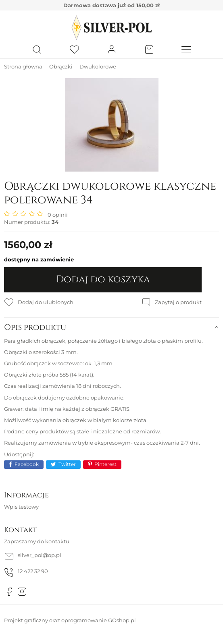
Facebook (27, 464)
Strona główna (23, 66)
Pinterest (105, 464)
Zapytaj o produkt (178, 302)
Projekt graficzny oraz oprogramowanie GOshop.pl (70, 620)
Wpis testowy (21, 507)
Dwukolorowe (98, 66)
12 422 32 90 (33, 571)
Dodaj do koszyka (103, 280)
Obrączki (61, 66)
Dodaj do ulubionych (46, 302)
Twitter (67, 464)
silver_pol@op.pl (40, 555)
